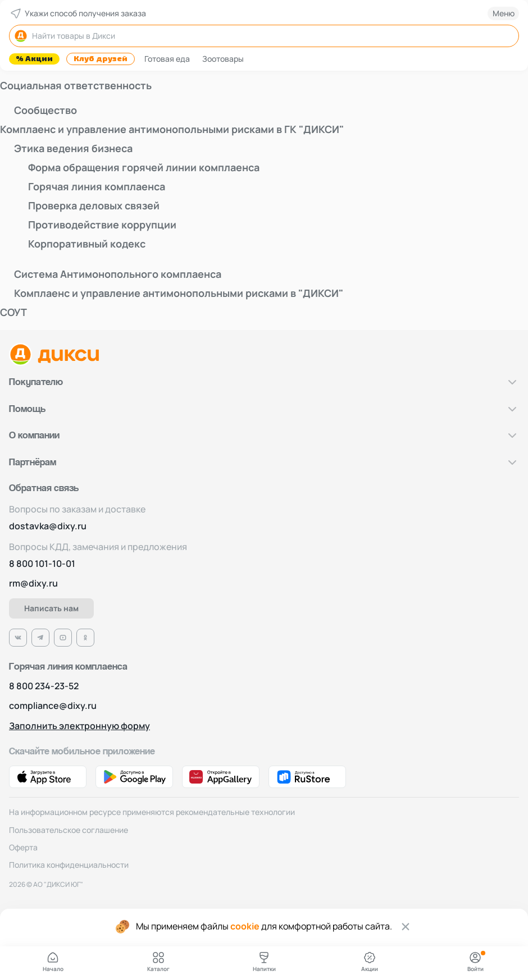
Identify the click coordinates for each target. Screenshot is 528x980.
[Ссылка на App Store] (48, 777)
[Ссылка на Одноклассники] (85, 638)
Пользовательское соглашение (69, 830)
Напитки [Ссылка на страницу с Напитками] (264, 962)
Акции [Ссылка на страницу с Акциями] (370, 962)
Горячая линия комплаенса (97, 186)
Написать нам (51, 608)
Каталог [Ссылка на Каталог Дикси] (158, 962)
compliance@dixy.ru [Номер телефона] (53, 706)
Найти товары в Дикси (65, 36)
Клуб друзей (101, 59)
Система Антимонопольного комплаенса (118, 274)
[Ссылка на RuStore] (307, 777)
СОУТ (13, 312)
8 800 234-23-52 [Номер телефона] (44, 686)
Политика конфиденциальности (69, 865)
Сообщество (45, 110)
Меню (504, 13)
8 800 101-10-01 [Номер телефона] (42, 564)
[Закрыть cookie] (406, 927)
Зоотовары (223, 59)
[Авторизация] (475, 962)
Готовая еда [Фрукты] (167, 59)
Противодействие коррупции (102, 225)
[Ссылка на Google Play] (134, 777)
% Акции (34, 59)
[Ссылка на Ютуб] (63, 638)
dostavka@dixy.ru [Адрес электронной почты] (48, 526)
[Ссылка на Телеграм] (40, 638)
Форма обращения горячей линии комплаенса (144, 167)
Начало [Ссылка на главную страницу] (53, 962)
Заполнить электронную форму (79, 726)
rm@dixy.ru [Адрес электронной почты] (33, 583)
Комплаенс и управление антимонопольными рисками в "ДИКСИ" (179, 293)
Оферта (23, 847)
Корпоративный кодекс (87, 244)
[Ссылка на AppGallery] (221, 777)
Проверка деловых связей (94, 205)
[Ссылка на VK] (18, 638)
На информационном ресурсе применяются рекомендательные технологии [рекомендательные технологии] (152, 812)
